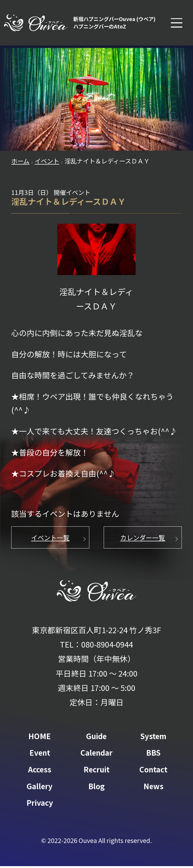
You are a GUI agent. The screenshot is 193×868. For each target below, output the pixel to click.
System (153, 738)
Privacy (40, 804)
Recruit (96, 771)
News (153, 788)
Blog (96, 788)
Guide (96, 738)
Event (40, 755)
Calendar (96, 755)
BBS (153, 755)
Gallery (40, 788)
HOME (40, 738)
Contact (153, 771)
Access (40, 771)
